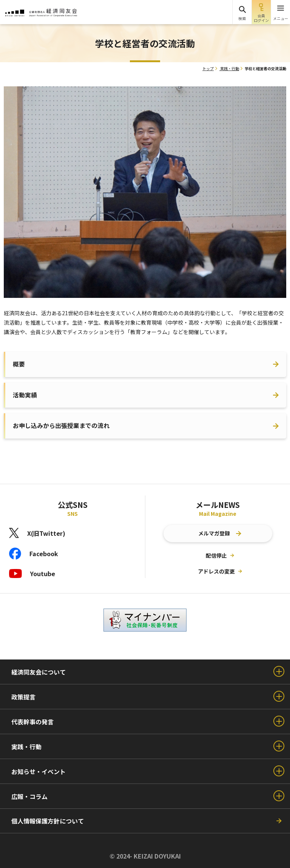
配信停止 (216, 555)
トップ (208, 68)
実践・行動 (230, 68)
